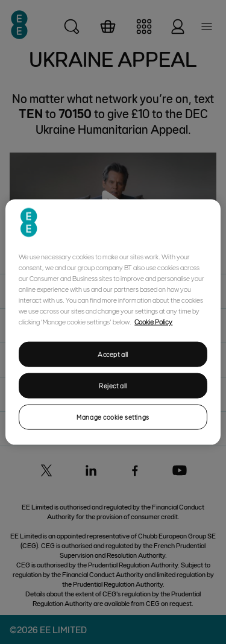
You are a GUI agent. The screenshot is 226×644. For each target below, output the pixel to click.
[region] (113, 322)
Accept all (113, 354)
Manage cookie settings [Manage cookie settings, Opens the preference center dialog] (113, 416)
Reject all (113, 386)
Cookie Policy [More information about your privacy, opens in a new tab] (153, 321)
